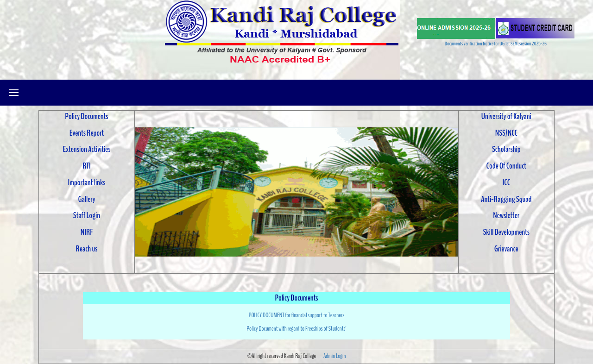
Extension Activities (87, 149)
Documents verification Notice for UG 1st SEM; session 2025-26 (496, 44)
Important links (86, 182)
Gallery (86, 199)
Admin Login (334, 356)
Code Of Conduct (506, 166)
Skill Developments (507, 232)
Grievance (506, 249)
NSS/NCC (506, 133)
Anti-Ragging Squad (506, 199)
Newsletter (506, 215)
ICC (506, 182)
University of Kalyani (506, 116)
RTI (87, 166)
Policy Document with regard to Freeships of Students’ (296, 329)
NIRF (87, 232)
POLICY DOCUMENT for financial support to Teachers (297, 315)
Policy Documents (86, 116)
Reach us (87, 249)
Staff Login (87, 215)
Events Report (87, 133)
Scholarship (506, 149)
